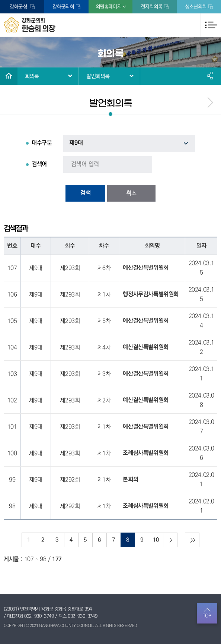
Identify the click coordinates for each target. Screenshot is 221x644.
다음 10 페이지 (170, 540)
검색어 (39, 164)
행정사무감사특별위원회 (151, 294)
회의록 (32, 76)
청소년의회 (196, 7)
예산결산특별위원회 (145, 268)
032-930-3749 (39, 616)
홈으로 (9, 76)
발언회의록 (98, 76)
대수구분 (42, 143)
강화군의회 (63, 7)
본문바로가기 (0, 0)
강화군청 (19, 7)
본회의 (130, 480)
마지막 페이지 (192, 540)
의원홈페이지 (109, 7)
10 (156, 540)
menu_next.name (210, 102)
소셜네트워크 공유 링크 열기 (211, 76)
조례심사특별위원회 (145, 453)
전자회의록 (151, 7)
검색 (86, 193)
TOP (207, 616)
